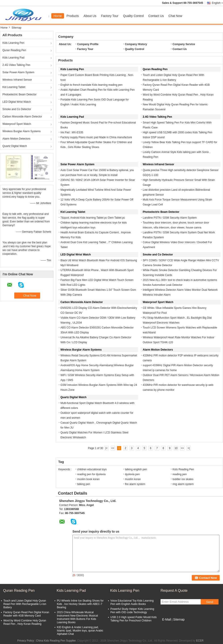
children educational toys (92, 469)
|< (106, 448)
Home (58, 16)
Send (210, 602)
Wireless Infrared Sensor (17, 80)
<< (113, 448)
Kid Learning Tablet (14, 87)
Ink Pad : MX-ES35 (72, 132)
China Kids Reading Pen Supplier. (57, 641)
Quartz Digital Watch (15, 146)
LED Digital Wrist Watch (17, 102)
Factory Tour (110, 16)
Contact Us (156, 16)
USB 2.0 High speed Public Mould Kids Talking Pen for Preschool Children (133, 619)
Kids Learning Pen (13, 43)
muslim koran (133, 479)
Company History (136, 44)
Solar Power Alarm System (18, 72)
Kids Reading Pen (183, 469)
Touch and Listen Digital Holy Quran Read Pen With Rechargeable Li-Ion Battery (25, 604)
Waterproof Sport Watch (17, 124)
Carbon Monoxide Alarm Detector (22, 117)
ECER (200, 641)
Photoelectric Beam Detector (20, 94)
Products (73, 16)
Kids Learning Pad (13, 58)
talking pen (84, 484)
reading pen (180, 474)
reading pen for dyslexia (91, 474)
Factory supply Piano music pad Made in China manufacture (96, 137)
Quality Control (133, 16)
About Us (90, 16)
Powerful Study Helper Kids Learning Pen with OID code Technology (132, 611)
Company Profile (88, 44)
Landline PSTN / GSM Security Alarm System (170, 218)
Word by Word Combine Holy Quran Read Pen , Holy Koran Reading (25, 622)
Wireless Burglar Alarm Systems (22, 131)
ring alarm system (183, 484)
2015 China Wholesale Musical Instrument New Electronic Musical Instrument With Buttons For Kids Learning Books (77, 617)
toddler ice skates (183, 479)
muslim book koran (88, 479)
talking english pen (136, 469)
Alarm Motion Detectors (16, 139)
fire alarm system (135, 484)
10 (176, 448)
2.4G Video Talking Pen (16, 65)
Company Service (184, 44)
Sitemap (179, 619)
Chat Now (175, 16)
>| (189, 448)
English (217, 3)
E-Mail (167, 619)
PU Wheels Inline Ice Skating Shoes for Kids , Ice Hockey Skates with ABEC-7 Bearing (80, 604)
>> (182, 448)
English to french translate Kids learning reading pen (91, 85)
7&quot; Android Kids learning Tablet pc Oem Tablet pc (93, 218)
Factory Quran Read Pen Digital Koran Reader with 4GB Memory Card (26, 614)
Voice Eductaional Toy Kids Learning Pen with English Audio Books (132, 602)
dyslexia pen (132, 474)
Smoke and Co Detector (17, 109)
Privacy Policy (26, 641)
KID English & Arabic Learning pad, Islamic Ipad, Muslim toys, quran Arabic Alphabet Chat (80, 631)
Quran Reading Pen (14, 50)
